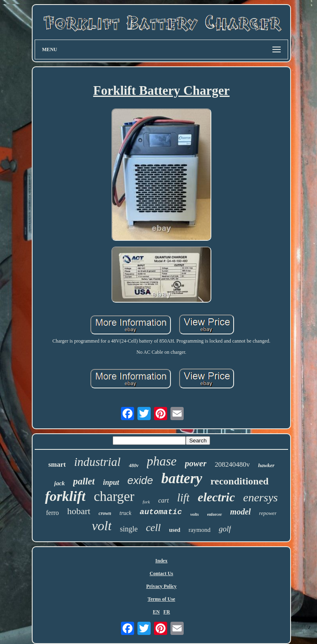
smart (57, 464)
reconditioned (240, 481)
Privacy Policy (161, 586)
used (174, 530)
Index (161, 561)
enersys (260, 497)
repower (268, 513)
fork (147, 502)
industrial (97, 462)
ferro (53, 513)
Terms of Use (162, 599)
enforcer (215, 514)
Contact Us (161, 573)
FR (167, 612)
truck (126, 513)
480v (134, 465)
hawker (266, 465)
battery (182, 478)
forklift (65, 496)
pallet (84, 481)
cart (163, 500)
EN (156, 612)
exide (140, 480)
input (111, 482)
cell (153, 528)
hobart (79, 511)
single (129, 529)
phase (162, 461)
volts (195, 514)
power (196, 463)
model (241, 512)
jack (59, 483)
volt (102, 526)
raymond (200, 530)
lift (183, 498)
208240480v (232, 464)
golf (225, 529)
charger (114, 496)
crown (105, 513)
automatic (161, 512)
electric (216, 497)
